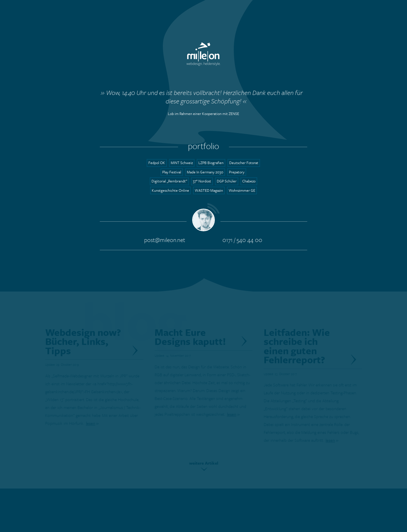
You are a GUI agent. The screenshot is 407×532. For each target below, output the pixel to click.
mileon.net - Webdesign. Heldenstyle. (203, 54)
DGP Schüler (227, 181)
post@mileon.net (165, 239)
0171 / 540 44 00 (242, 239)
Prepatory (237, 172)
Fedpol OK (157, 163)
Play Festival (172, 172)
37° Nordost (202, 181)
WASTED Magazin (209, 190)
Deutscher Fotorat (244, 163)
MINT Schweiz (182, 163)
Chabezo (249, 181)
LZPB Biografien (211, 163)
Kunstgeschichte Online (170, 190)
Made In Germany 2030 (205, 172)
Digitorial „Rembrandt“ (169, 181)
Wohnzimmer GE (242, 190)
